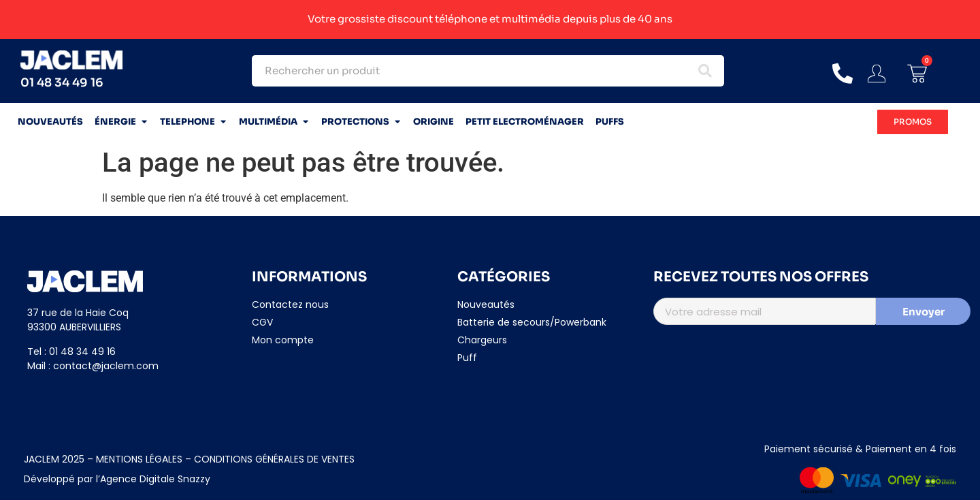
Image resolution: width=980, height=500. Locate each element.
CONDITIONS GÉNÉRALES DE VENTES (274, 459)
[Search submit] (705, 71)
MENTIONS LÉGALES (138, 459)
